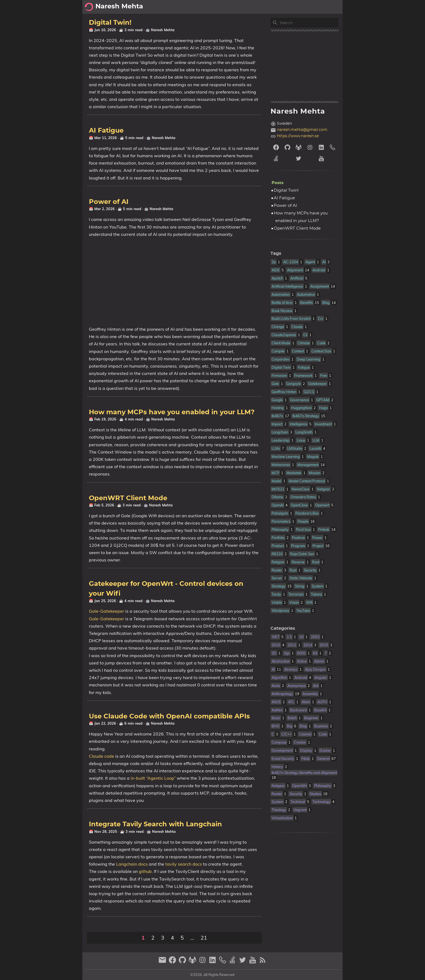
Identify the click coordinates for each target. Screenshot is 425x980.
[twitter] (304, 158)
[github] (288, 147)
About (295, 7)
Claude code (102, 756)
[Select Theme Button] (279, 7)
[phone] (333, 147)
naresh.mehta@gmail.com (302, 130)
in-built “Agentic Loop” (153, 778)
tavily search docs (184, 864)
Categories (283, 628)
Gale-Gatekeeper (107, 611)
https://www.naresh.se (298, 136)
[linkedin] (321, 147)
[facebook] (276, 147)
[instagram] (310, 147)
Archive (315, 7)
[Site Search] (308, 23)
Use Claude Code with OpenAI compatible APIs (169, 716)
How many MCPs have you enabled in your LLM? (172, 412)
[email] (163, 962)
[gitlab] (299, 147)
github (145, 871)
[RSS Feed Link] (263, 962)
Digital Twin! (110, 23)
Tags (276, 253)
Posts (334, 7)
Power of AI (109, 202)
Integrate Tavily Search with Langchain (155, 824)
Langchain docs (132, 864)
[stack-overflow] (282, 158)
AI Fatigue (106, 131)
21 (204, 938)
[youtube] (327, 158)
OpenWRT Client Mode (128, 498)
